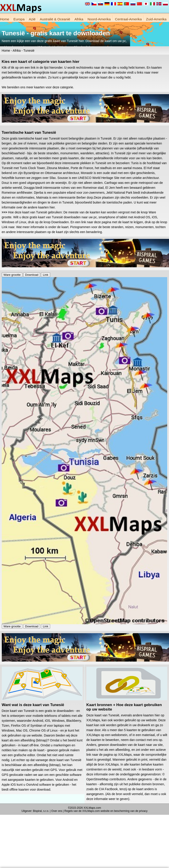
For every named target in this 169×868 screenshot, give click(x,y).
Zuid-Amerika (156, 19)
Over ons (57, 811)
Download (32, 275)
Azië (32, 19)
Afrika (79, 19)
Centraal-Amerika (128, 19)
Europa (19, 19)
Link (45, 275)
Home (5, 19)
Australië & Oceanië (55, 19)
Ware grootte (12, 275)
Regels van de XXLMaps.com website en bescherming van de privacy (106, 811)
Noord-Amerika (99, 19)
